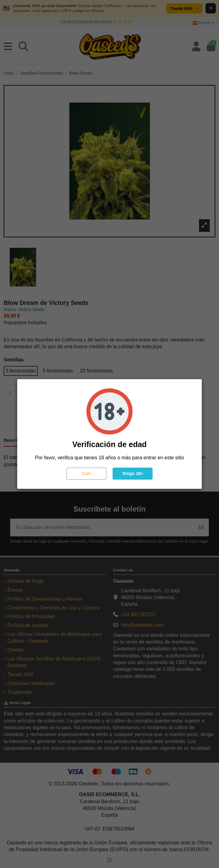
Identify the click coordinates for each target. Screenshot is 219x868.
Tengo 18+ (133, 473)
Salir (86, 473)
